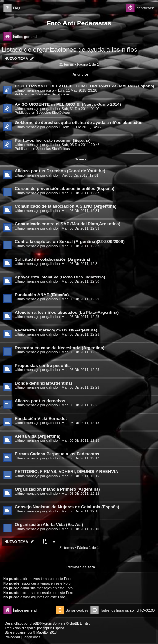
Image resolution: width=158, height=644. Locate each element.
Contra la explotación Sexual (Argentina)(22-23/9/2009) (70, 242)
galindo (52, 109)
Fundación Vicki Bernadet (41, 418)
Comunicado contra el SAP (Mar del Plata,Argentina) (68, 224)
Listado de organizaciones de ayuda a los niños (69, 50)
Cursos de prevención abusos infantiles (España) (65, 189)
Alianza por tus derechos (40, 401)
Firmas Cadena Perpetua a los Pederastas (57, 454)
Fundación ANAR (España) (42, 295)
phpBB (34, 624)
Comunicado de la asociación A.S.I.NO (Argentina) (65, 206)
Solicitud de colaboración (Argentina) (52, 259)
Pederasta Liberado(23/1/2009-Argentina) (56, 330)
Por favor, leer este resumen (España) (53, 140)
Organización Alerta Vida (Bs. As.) (49, 525)
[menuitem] (12, 8)
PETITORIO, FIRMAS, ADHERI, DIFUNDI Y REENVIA (66, 472)
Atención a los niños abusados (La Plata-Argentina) (67, 312)
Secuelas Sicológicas (53, 94)
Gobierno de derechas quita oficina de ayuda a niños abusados (79, 123)
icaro (50, 90)
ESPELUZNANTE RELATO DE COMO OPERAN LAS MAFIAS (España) (84, 86)
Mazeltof (42, 633)
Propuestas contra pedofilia (43, 365)
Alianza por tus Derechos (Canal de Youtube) (60, 171)
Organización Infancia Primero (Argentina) (57, 489)
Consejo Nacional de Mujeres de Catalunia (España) (67, 507)
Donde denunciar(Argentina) (43, 383)
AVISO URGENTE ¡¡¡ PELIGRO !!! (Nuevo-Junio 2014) (68, 104)
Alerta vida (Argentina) (37, 436)
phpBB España (53, 628)
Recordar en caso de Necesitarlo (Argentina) (60, 348)
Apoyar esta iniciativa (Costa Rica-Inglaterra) (60, 277)
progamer (20, 633)
